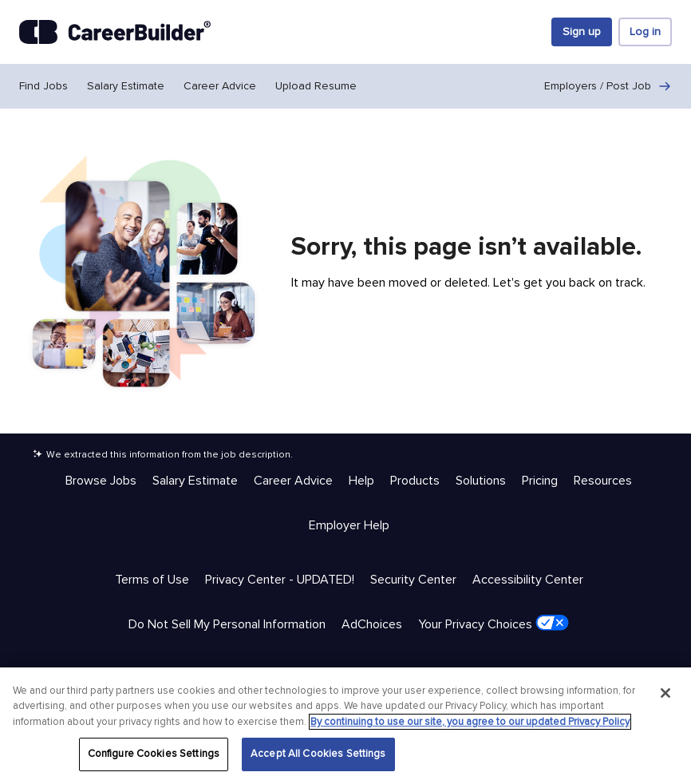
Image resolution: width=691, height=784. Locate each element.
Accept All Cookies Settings (318, 754)
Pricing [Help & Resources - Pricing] (540, 481)
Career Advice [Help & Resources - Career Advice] (293, 481)
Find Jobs (43, 86)
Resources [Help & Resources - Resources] (603, 481)
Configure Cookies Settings (154, 754)
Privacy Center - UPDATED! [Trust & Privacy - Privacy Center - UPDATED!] (280, 580)
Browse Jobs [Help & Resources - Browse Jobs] (101, 481)
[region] (345, 726)
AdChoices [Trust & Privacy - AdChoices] (372, 624)
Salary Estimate (126, 86)
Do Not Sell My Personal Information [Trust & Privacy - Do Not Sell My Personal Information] (227, 624)
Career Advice (220, 86)
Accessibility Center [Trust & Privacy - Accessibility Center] (528, 580)
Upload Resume (316, 86)
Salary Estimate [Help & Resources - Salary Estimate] (195, 481)
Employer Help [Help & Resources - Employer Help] (349, 525)
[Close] (665, 693)
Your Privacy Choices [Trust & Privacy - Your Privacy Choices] (494, 624)
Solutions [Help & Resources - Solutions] (481, 481)
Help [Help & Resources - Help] (361, 481)
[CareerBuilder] (115, 32)
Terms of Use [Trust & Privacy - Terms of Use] (152, 580)
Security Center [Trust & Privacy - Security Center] (413, 580)
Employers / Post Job (608, 86)
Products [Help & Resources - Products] (415, 481)
